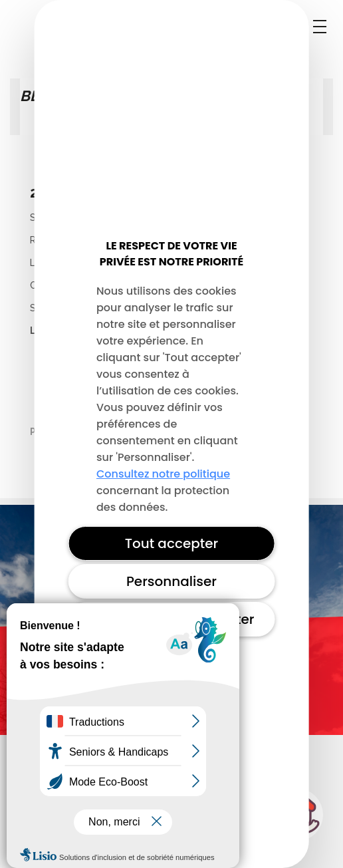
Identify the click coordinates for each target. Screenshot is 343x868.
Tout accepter (172, 543)
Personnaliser (171, 581)
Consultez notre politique (163, 474)
